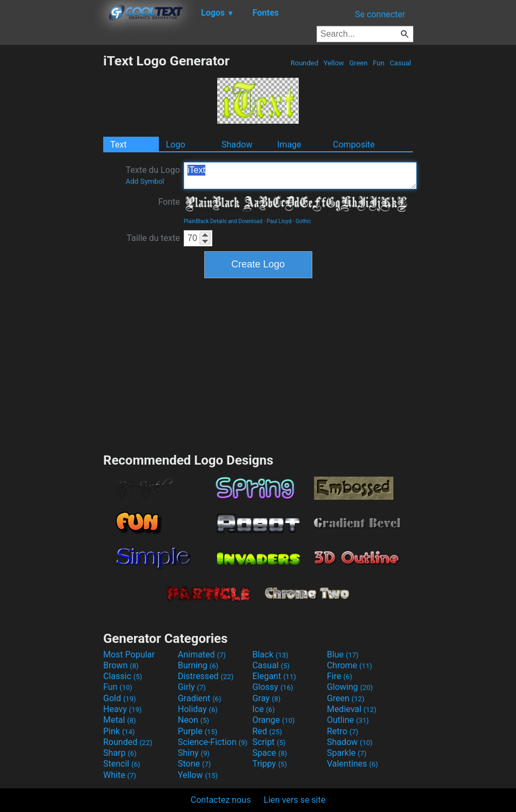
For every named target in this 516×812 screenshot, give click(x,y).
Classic (123, 676)
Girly (192, 687)
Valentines (353, 764)
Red (267, 731)
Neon (193, 720)
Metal (120, 720)
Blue (343, 655)
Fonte (169, 202)
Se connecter (380, 14)
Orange (274, 720)
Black (270, 655)
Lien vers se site (294, 800)
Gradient (199, 698)
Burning (198, 665)
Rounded (305, 63)
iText (300, 176)
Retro (343, 731)
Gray (266, 698)
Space (270, 753)
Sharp (120, 753)
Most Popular (129, 655)
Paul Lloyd (279, 221)
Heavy (122, 709)
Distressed (206, 676)
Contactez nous (221, 800)
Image (289, 145)
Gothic (303, 221)
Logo (176, 145)
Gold (120, 698)
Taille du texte (153, 238)
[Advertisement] (51, 215)
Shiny (194, 753)
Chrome (350, 665)
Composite (354, 145)
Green (358, 63)
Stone (194, 764)
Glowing (350, 687)
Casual (400, 63)
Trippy (270, 764)
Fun (379, 63)
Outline (348, 720)
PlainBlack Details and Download (223, 221)
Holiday (198, 709)
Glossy (273, 687)
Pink (119, 731)
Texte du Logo (153, 175)
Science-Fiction (213, 742)
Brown (121, 665)
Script (269, 742)
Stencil (122, 764)
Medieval (352, 709)
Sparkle (347, 753)
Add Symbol (145, 181)
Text (118, 145)
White (120, 775)
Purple (197, 731)
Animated (202, 655)
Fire (340, 676)
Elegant (274, 676)
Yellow (334, 63)
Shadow (237, 145)
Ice (263, 709)
